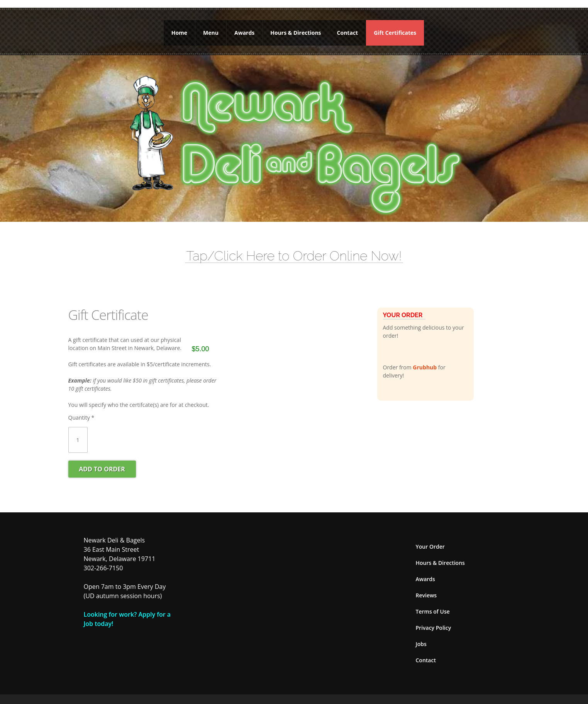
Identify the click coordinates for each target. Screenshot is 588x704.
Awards (244, 30)
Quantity (81, 411)
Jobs (421, 638)
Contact (348, 30)
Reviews (426, 589)
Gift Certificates (395, 30)
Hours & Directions (296, 30)
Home (179, 30)
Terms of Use (433, 605)
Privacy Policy (434, 622)
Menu (211, 30)
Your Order (430, 540)
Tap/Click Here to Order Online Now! (294, 250)
